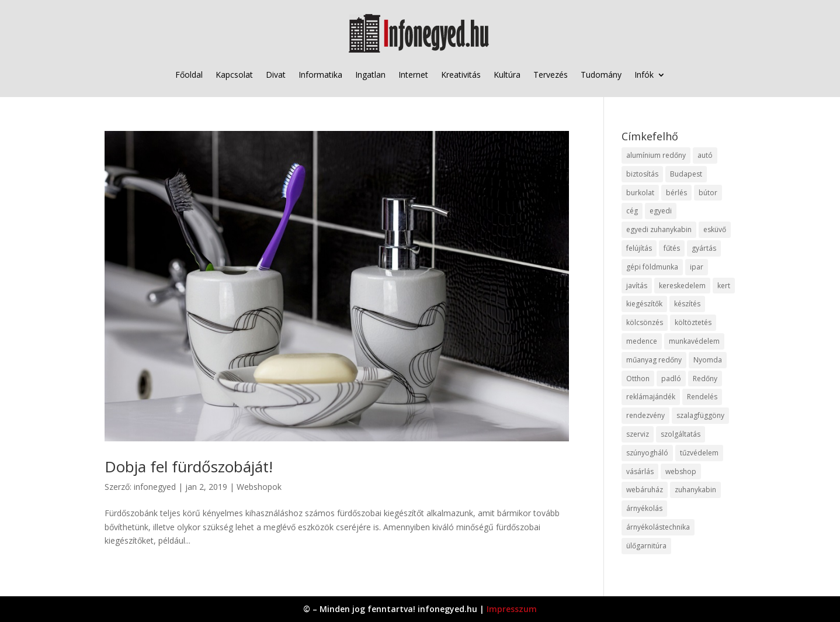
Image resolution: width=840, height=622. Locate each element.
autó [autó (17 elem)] (705, 155)
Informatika (320, 75)
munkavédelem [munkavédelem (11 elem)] (694, 341)
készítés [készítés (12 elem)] (687, 304)
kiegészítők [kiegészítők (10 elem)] (644, 304)
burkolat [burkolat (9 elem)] (640, 193)
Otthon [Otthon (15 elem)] (638, 379)
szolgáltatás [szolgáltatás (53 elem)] (681, 434)
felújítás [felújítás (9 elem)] (639, 248)
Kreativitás (461, 75)
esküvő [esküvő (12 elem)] (715, 229)
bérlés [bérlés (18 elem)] (676, 193)
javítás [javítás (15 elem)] (637, 286)
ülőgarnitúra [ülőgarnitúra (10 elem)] (646, 546)
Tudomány (601, 75)
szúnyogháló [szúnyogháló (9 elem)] (647, 453)
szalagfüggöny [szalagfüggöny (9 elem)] (700, 415)
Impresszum (512, 609)
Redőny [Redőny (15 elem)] (705, 379)
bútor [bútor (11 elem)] (708, 193)
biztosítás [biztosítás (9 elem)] (642, 174)
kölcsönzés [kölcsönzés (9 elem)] (645, 322)
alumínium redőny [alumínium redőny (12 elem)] (656, 155)
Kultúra (507, 75)
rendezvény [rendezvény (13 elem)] (645, 415)
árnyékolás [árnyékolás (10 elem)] (644, 508)
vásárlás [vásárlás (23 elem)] (640, 471)
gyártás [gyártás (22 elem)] (704, 248)
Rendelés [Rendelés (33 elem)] (702, 397)
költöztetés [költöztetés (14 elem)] (693, 322)
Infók (644, 75)
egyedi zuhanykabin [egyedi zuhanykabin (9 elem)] (659, 229)
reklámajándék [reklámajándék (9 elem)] (651, 397)
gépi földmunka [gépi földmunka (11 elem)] (652, 267)
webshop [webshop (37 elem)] (681, 471)
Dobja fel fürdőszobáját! (189, 466)
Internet (413, 75)
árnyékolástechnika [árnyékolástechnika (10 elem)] (658, 527)
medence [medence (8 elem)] (642, 341)
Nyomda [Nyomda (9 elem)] (708, 360)
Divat (276, 75)
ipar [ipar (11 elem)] (697, 267)
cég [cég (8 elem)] (632, 211)
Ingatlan (370, 75)
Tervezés (551, 75)
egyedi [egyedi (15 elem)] (661, 211)
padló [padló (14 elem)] (671, 379)
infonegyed (155, 487)
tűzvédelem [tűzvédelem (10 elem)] (699, 453)
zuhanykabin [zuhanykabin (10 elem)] (695, 490)
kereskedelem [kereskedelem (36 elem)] (682, 286)
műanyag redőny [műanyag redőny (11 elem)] (654, 360)
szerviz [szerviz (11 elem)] (638, 434)
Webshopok (259, 487)
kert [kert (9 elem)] (724, 286)
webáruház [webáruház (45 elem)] (645, 490)
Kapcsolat (234, 75)
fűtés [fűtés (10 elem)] (672, 248)
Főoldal (189, 75)
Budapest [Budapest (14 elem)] (686, 174)
